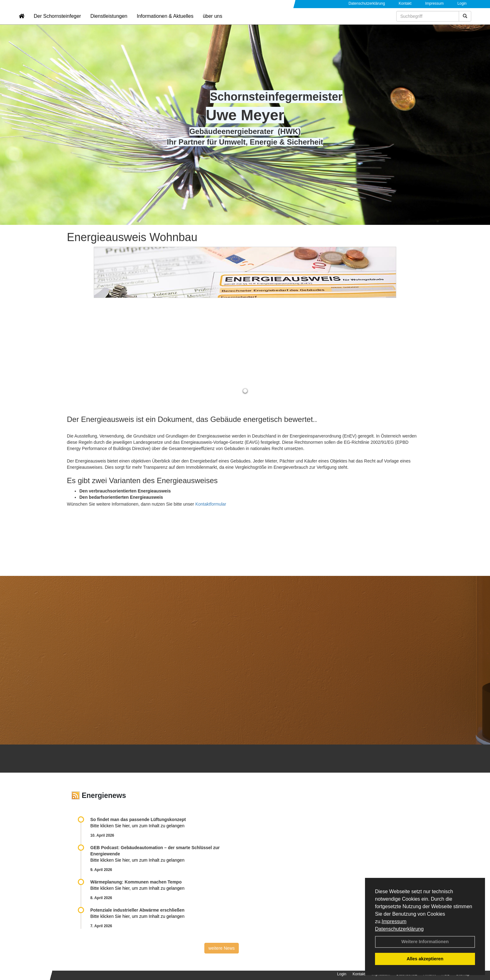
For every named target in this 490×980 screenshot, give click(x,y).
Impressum (394, 921)
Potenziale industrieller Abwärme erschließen (137, 910)
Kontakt (405, 3)
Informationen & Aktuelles (165, 24)
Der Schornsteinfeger (57, 24)
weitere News (222, 948)
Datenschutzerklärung (399, 929)
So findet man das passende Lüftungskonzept (138, 819)
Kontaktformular (211, 504)
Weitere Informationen (425, 942)
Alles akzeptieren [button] (425, 959)
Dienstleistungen (109, 24)
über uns (212, 24)
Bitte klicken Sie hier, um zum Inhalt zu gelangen (137, 826)
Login (462, 3)
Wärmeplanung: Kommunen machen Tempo (136, 882)
